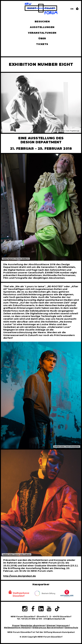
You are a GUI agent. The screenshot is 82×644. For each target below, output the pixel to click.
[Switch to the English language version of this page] (72, 9)
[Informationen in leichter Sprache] (77, 9)
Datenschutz (71, 628)
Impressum (63, 625)
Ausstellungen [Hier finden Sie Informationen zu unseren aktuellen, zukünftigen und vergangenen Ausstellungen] (42, 27)
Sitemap (51, 625)
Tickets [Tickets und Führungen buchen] (42, 44)
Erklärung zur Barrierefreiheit (48, 628)
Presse (16, 625)
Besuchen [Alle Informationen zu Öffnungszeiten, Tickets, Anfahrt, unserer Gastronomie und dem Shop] (42, 22)
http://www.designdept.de (20, 576)
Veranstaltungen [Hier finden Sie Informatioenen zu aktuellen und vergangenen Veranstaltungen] (42, 33)
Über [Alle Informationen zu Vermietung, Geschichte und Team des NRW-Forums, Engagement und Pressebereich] (42, 38)
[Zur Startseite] (41, 9)
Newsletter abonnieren (33, 625)
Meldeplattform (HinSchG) (18, 628)
